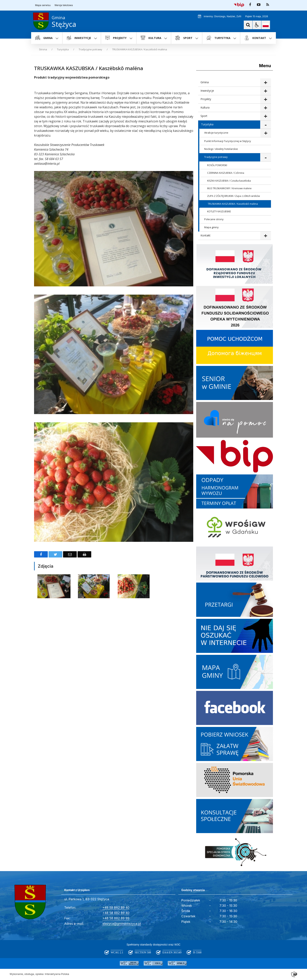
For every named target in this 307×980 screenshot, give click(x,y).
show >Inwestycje (265, 91)
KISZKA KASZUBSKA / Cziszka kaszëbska (229, 181)
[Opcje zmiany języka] (266, 25)
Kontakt (205, 235)
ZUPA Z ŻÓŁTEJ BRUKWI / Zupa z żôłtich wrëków (233, 196)
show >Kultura (265, 108)
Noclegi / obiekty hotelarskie (221, 149)
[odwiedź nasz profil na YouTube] (259, 5)
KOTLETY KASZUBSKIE (219, 211)
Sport (204, 116)
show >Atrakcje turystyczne (266, 133)
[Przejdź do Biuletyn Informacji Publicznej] (239, 5)
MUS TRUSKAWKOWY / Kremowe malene (229, 188)
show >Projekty (265, 99)
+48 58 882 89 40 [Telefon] (116, 908)
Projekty (206, 99)
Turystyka (207, 124)
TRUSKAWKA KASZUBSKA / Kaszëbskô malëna (233, 204)
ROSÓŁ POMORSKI (217, 165)
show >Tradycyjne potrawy (266, 157)
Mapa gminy (211, 227)
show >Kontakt (265, 236)
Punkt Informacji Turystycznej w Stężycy (228, 141)
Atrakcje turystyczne (216, 133)
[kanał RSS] (268, 5)
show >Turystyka (266, 125)
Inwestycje (207, 91)
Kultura (205, 107)
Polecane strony (214, 219)
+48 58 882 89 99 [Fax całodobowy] (116, 918)
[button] (257, 25)
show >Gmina (265, 83)
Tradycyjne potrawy (216, 157)
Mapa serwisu (43, 5)
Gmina (205, 82)
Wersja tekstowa (64, 5)
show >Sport (265, 116)
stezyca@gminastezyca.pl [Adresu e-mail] (122, 924)
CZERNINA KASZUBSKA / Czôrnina (226, 173)
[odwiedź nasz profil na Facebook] (250, 5)
